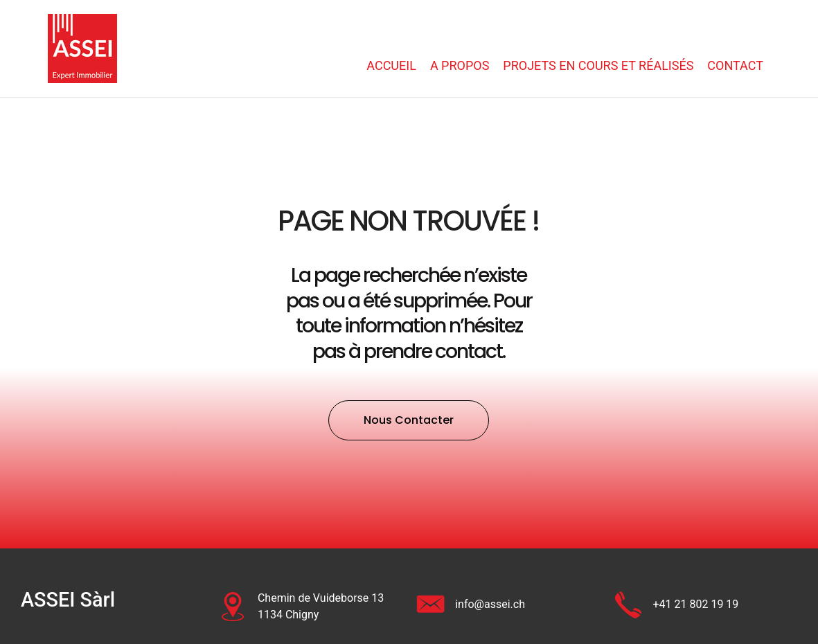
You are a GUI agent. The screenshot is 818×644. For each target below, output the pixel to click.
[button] (409, 420)
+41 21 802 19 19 (695, 604)
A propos (460, 65)
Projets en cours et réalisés (598, 65)
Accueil (391, 65)
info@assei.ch (490, 604)
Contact (735, 65)
